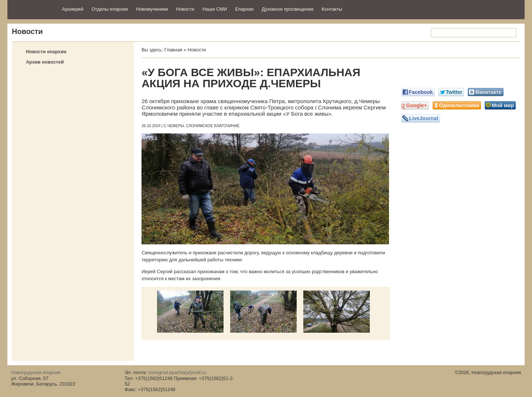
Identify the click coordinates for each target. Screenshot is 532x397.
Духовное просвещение (288, 9)
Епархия (244, 9)
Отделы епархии (110, 9)
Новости (185, 9)
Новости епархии (46, 52)
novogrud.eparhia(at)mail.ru (177, 372)
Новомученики (152, 9)
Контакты (332, 9)
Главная (173, 50)
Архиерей (73, 9)
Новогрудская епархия (32, 9)
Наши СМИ (215, 9)
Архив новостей (45, 62)
